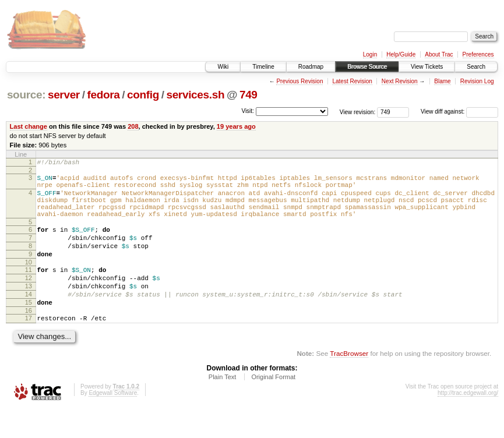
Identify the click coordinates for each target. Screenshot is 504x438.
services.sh (195, 95)
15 (29, 328)
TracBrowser (349, 383)
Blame (442, 81)
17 (29, 346)
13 (29, 309)
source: (26, 95)
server (64, 95)
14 (29, 319)
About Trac (439, 54)
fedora (103, 95)
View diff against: (459, 112)
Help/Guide (401, 54)
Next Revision (400, 81)
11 (29, 289)
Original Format (273, 407)
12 (29, 299)
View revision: (358, 112)
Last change (29, 126)
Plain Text (223, 407)
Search (476, 67)
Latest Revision (352, 81)
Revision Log (477, 81)
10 (29, 281)
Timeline (263, 67)
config (143, 95)
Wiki (223, 67)
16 (29, 338)
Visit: (248, 111)
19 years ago (236, 126)
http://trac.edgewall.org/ (468, 423)
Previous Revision (299, 81)
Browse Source (367, 67)
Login (370, 54)
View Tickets (427, 67)
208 (133, 126)
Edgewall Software (113, 423)
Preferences (478, 54)
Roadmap (311, 67)
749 (249, 95)
